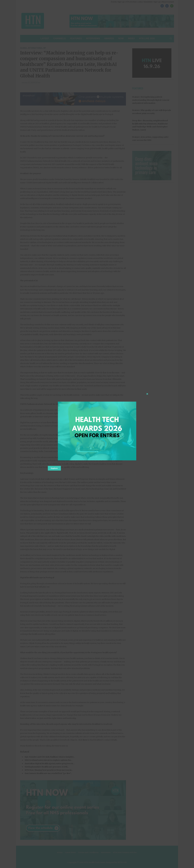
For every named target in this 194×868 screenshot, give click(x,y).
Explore (54, 468)
